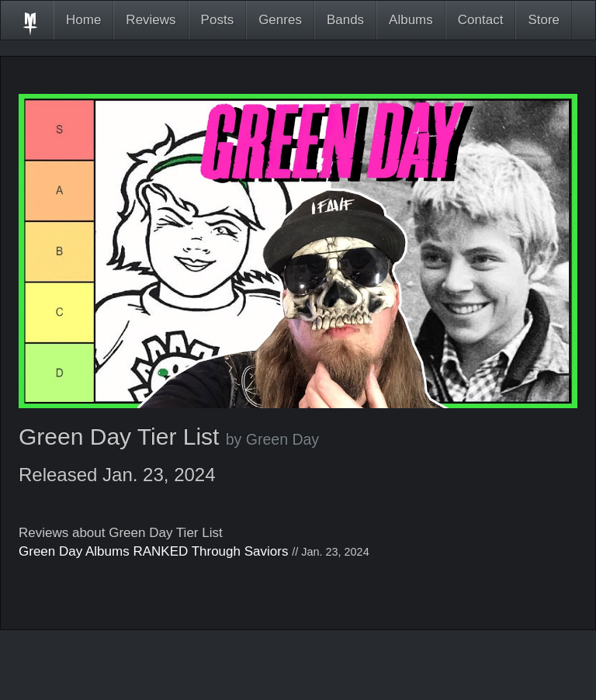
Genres (280, 20)
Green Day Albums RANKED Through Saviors (153, 551)
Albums (411, 20)
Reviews (151, 20)
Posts (218, 20)
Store (544, 20)
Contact (481, 20)
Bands (345, 20)
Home (83, 20)
